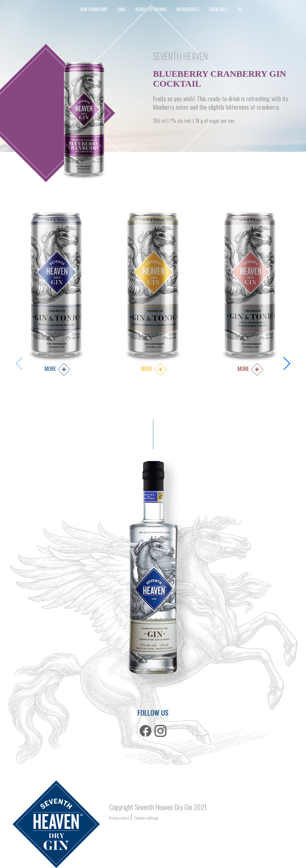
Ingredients (188, 9)
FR (239, 9)
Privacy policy (119, 818)
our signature (94, 9)
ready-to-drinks (151, 9)
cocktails (218, 9)
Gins (121, 9)
